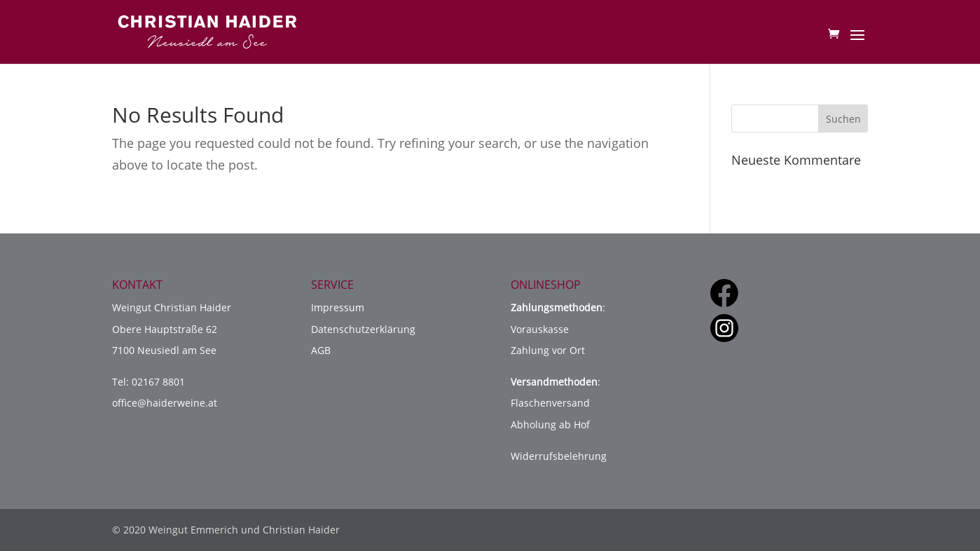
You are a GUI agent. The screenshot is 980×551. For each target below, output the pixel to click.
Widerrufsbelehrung (559, 456)
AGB (321, 350)
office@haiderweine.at (165, 403)
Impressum (338, 307)
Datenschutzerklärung (363, 329)
